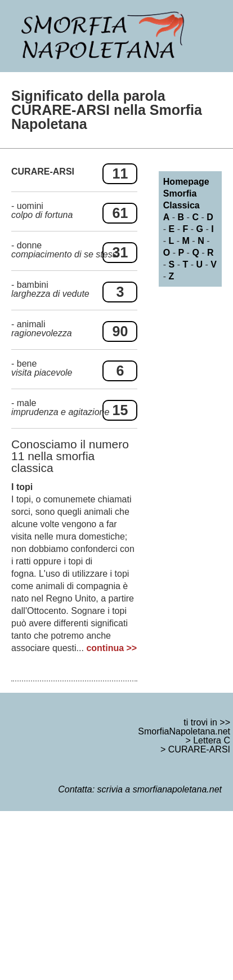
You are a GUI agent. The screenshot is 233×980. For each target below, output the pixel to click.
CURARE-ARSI (199, 749)
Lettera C (212, 740)
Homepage (186, 182)
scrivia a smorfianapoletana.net (160, 789)
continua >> (111, 648)
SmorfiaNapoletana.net (184, 731)
